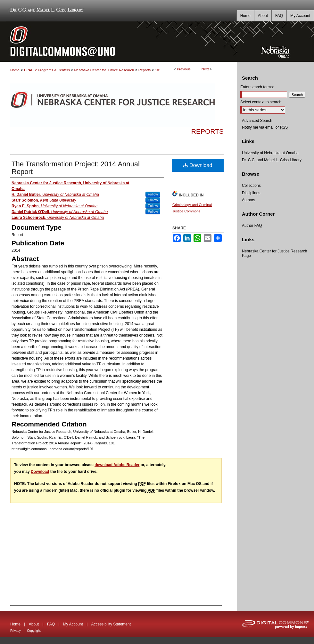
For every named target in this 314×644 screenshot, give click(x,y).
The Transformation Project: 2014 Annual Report (76, 168)
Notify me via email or (265, 127)
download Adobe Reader (117, 465)
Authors (248, 200)
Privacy (16, 631)
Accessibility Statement (111, 624)
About (34, 624)
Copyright (34, 631)
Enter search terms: (257, 87)
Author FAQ (252, 226)
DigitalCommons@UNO (119, 42)
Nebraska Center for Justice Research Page (274, 253)
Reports (145, 70)
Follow (153, 194)
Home (15, 70)
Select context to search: (261, 102)
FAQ (51, 624)
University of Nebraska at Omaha (270, 153)
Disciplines (251, 193)
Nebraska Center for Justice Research (104, 70)
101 (158, 70)
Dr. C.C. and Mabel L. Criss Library (46, 11)
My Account (73, 624)
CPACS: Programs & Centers (47, 70)
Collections (251, 186)
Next (205, 69)
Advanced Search (257, 121)
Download (198, 165)
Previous (184, 69)
